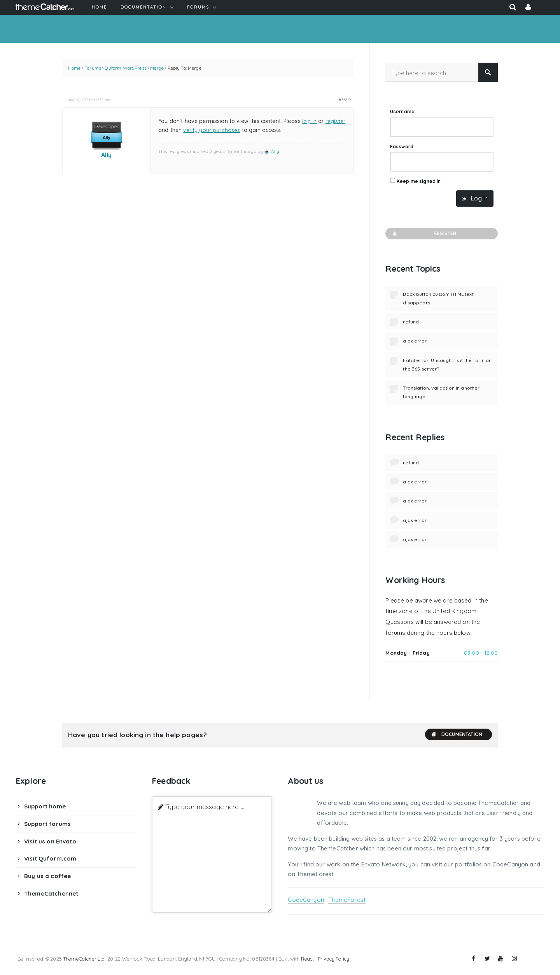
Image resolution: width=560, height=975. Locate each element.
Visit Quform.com (50, 858)
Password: (402, 147)
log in (309, 121)
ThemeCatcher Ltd (84, 959)
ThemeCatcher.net (51, 893)
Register (424, 234)
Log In (479, 198)
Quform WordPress (125, 68)
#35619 (345, 100)
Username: (403, 112)
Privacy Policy (333, 959)
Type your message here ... (205, 807)
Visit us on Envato (50, 841)
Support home (45, 806)
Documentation (457, 734)
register (335, 121)
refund (411, 322)
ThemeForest (347, 900)
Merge (157, 68)
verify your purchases (212, 130)
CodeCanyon (306, 900)
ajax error (415, 341)
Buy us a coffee (47, 876)
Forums (93, 68)
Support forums (47, 824)
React (308, 959)
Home (74, 68)
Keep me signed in (419, 181)
